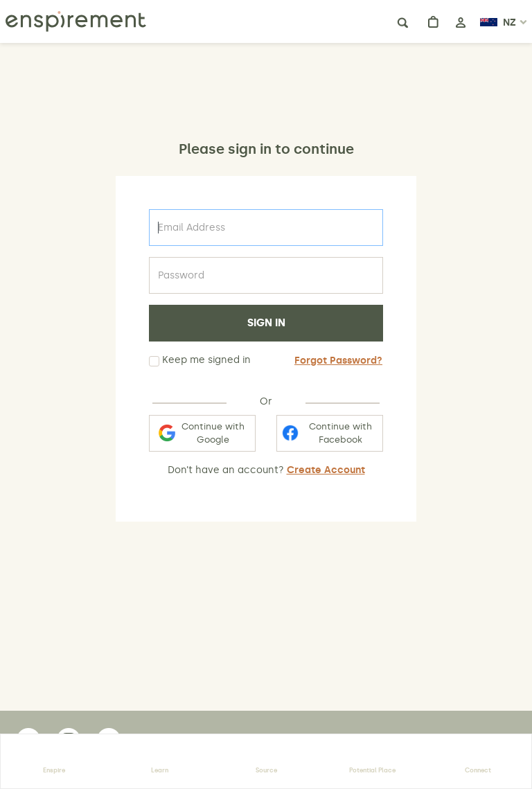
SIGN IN (266, 323)
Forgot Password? (338, 361)
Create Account (326, 470)
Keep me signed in (200, 360)
